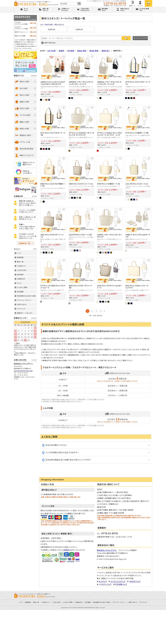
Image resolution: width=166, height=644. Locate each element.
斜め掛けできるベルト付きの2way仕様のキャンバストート (110, 77)
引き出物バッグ (121, 618)
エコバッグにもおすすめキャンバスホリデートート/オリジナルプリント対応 (53, 230)
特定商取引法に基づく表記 (26, 296)
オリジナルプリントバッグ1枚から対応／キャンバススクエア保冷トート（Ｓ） (53, 179)
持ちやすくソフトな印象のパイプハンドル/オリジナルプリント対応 (82, 281)
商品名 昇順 (82, 51)
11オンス (51, 29)
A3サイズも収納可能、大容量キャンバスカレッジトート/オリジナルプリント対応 (110, 128)
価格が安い (106, 51)
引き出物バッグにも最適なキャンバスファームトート (53, 281)
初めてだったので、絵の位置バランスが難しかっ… (27, 204)
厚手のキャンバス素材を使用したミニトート (82, 128)
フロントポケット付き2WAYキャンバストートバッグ (110, 281)
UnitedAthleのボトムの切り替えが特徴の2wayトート (82, 77)
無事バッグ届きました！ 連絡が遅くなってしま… (27, 218)
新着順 (61, 51)
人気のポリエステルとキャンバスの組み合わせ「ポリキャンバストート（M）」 (82, 230)
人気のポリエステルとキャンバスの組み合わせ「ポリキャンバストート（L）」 (138, 179)
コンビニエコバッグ (118, 615)
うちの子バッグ (135, 615)
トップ (42, 24)
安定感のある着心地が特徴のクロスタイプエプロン (53, 77)
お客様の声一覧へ (25, 243)
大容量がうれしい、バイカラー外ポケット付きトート (138, 77)
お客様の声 (21, 279)
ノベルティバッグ (105, 618)
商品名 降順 (94, 51)
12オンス (79, 29)
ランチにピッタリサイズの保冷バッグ (110, 179)
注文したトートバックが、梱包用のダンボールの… (28, 237)
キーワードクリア (142, 38)
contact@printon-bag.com (23, 371)
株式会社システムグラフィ (107, 584)
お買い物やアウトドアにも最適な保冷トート (138, 128)
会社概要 (20, 292)
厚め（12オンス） (59, 24)
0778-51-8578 (116, 3)
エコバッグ (103, 615)
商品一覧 (20, 262)
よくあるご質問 (22, 287)
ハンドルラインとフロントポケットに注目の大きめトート (82, 179)
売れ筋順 (71, 51)
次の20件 (104, 311)
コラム (19, 283)
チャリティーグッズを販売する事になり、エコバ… (27, 211)
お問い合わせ (22, 304)
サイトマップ (21, 309)
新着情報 (20, 257)
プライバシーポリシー (24, 300)
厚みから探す (49, 24)
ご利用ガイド (67, 584)
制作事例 (20, 275)
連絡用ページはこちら (25, 313)
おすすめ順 (51, 51)
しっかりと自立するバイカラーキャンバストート (53, 128)
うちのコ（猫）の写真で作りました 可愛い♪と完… (27, 228)
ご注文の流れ (22, 270)
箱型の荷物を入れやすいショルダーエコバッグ (138, 230)
